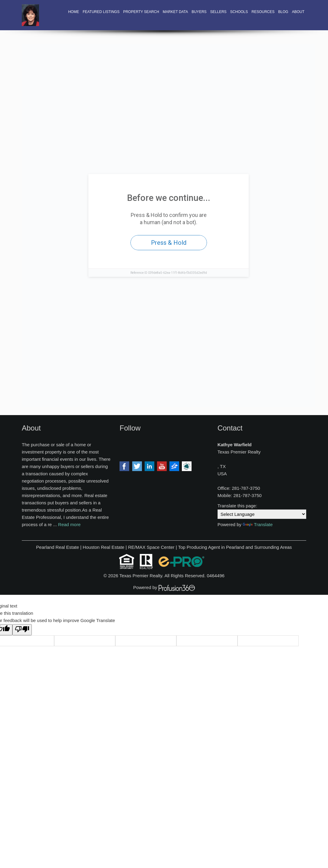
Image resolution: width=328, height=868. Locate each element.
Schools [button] (239, 12)
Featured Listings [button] (101, 12)
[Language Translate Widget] (262, 514)
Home (74, 12)
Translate (258, 524)
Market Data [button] (175, 12)
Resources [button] (263, 12)
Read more (69, 524)
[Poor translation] (22, 630)
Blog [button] (283, 12)
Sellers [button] (218, 12)
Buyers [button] (199, 12)
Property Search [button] (141, 12)
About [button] (298, 12)
